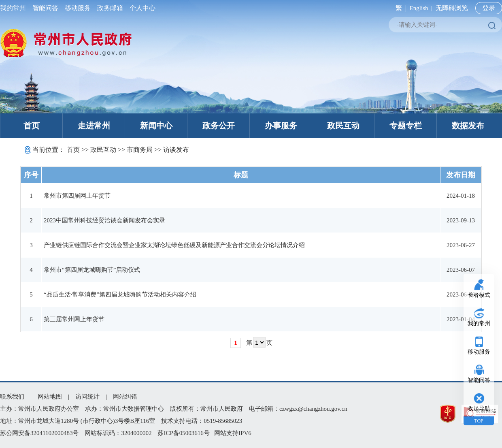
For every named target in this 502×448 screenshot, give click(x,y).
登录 (489, 8)
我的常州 (15, 8)
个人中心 (141, 8)
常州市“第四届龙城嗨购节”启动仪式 (92, 270)
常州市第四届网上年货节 (77, 196)
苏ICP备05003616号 (183, 433)
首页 (32, 126)
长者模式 (479, 295)
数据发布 (468, 126)
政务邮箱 (110, 8)
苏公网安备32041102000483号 (39, 433)
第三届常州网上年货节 (74, 319)
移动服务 (78, 8)
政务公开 (219, 126)
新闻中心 (156, 126)
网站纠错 (125, 397)
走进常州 (94, 126)
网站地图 (50, 397)
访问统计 (87, 397)
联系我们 (12, 397)
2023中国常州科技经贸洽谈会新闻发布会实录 (104, 220)
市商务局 (140, 150)
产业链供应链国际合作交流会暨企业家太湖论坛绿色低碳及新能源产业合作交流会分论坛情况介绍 (174, 245)
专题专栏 (406, 126)
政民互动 (343, 126)
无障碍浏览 (452, 8)
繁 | (399, 8)
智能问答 (45, 8)
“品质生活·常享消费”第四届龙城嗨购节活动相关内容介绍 (120, 294)
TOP (479, 421)
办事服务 (281, 126)
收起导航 (479, 409)
